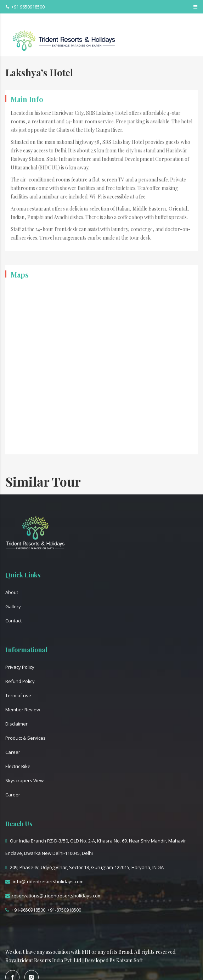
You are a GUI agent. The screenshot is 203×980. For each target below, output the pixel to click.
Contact (13, 621)
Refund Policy (20, 681)
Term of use (18, 695)
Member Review (23, 710)
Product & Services (26, 738)
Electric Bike (18, 766)
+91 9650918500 (25, 7)
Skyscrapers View (24, 780)
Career (13, 752)
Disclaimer (16, 724)
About (12, 592)
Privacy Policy (20, 667)
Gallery (13, 606)
